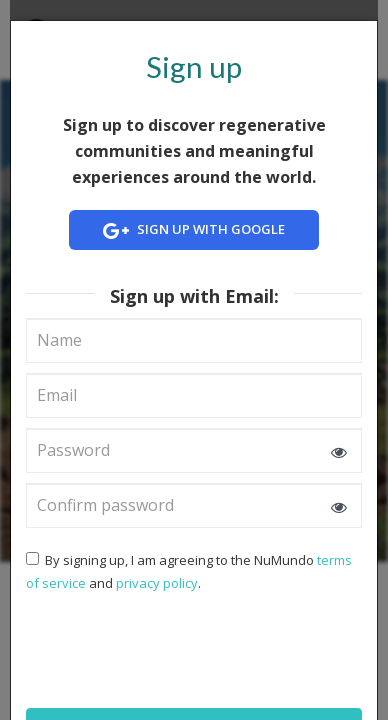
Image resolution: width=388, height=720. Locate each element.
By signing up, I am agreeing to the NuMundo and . (189, 571)
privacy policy (157, 583)
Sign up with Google (194, 231)
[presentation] (155, 648)
